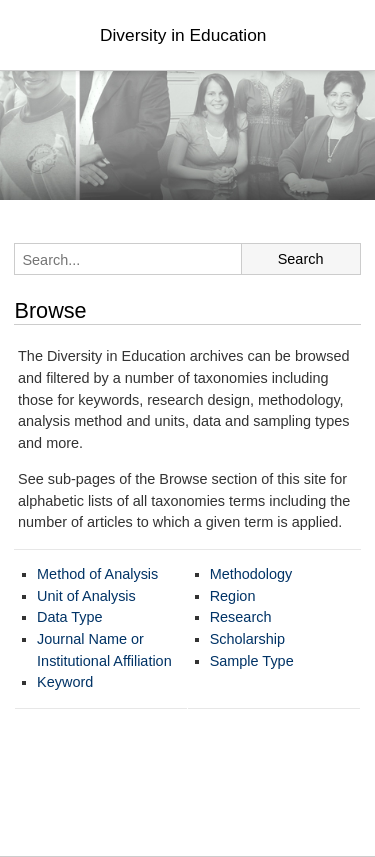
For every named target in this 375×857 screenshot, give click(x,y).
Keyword (65, 682)
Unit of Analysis (86, 596)
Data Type (70, 617)
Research (241, 617)
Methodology (251, 574)
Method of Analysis (97, 574)
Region (233, 596)
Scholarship (247, 639)
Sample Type (252, 661)
